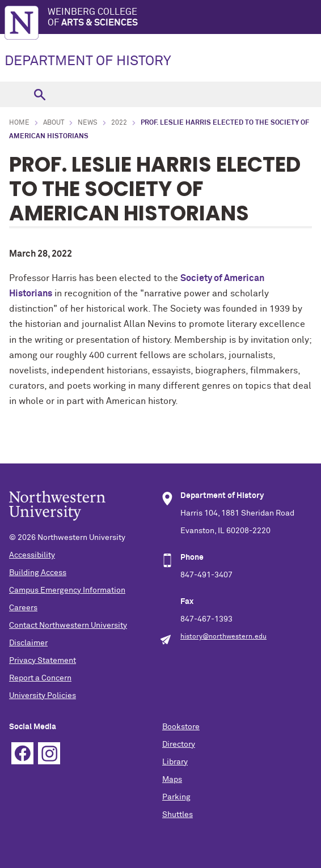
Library (175, 762)
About (54, 123)
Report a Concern (40, 678)
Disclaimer (28, 643)
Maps (172, 780)
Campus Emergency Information (67, 590)
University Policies (43, 696)
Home (19, 123)
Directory (179, 744)
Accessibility (32, 555)
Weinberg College (184, 18)
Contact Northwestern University (68, 626)
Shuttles (178, 815)
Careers (23, 608)
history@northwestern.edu (223, 637)
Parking (176, 797)
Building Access (38, 573)
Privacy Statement (43, 661)
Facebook (22, 753)
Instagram (49, 753)
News (88, 123)
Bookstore (181, 727)
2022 (119, 123)
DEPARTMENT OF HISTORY (88, 61)
